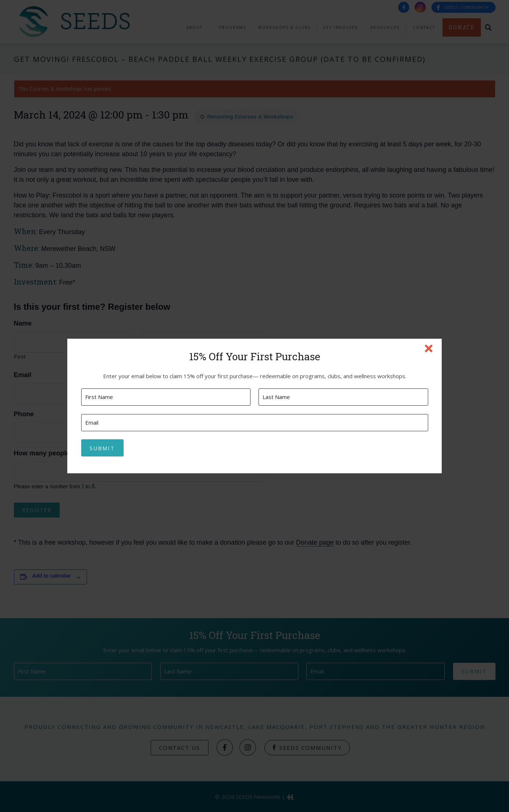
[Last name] (343, 397)
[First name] (166, 397)
